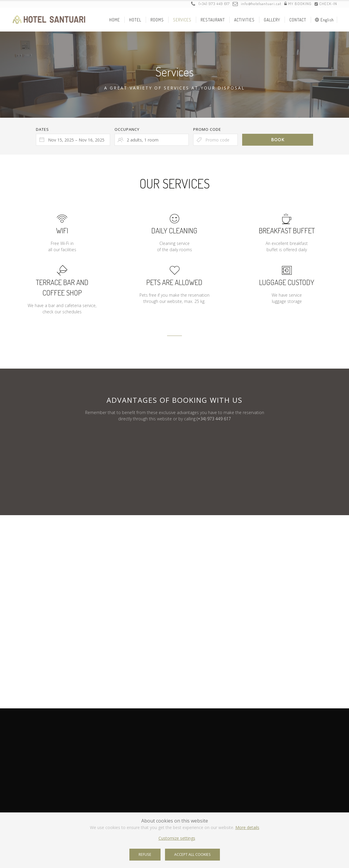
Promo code (207, 129)
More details (247, 827)
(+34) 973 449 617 (210, 4)
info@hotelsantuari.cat (257, 4)
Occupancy (127, 129)
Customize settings (177, 838)
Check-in (326, 4)
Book (278, 140)
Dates (42, 129)
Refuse (145, 854)
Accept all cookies (192, 854)
